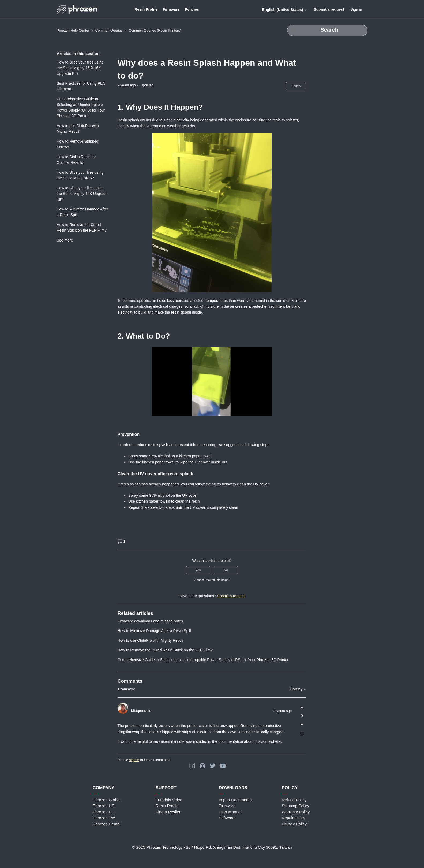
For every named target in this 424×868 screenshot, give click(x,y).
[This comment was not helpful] (302, 724)
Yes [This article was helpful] (198, 570)
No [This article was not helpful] (226, 570)
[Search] (327, 30)
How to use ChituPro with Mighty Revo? (78, 129)
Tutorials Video (169, 800)
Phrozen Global (106, 800)
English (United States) (285, 10)
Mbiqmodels (141, 711)
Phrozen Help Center (73, 30)
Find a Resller (168, 812)
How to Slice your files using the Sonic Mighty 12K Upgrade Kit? (82, 194)
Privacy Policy (294, 824)
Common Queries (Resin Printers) (155, 30)
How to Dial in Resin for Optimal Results (76, 160)
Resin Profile (146, 9)
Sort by (298, 689)
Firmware (171, 9)
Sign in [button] (356, 9)
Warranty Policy (296, 812)
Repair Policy (294, 818)
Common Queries (109, 30)
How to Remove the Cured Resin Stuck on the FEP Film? (82, 227)
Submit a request (329, 9)
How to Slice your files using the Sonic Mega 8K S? (80, 175)
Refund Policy (294, 800)
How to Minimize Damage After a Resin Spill (82, 212)
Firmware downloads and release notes (150, 621)
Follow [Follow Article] (296, 86)
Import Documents (235, 800)
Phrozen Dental (106, 824)
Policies (192, 9)
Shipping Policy (296, 806)
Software (227, 818)
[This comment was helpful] (302, 708)
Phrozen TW (104, 818)
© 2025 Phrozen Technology (157, 847)
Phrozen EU (104, 812)
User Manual (230, 812)
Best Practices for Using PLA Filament (81, 86)
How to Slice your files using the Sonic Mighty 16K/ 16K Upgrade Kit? (80, 68)
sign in (134, 760)
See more (65, 240)
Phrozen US (104, 806)
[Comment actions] (302, 734)
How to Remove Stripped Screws (78, 144)
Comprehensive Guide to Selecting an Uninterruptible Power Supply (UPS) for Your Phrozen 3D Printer (81, 107)
